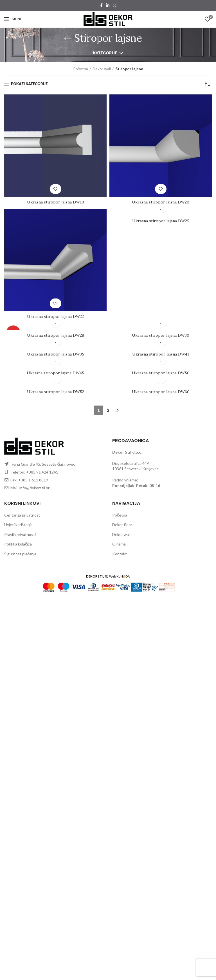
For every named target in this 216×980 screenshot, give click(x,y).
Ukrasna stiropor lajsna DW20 (161, 202)
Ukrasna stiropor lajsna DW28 (56, 335)
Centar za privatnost (22, 515)
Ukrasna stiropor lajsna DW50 (161, 373)
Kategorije (105, 53)
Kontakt (120, 554)
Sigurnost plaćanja (20, 554)
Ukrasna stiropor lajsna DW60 (161, 392)
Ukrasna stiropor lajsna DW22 (55, 316)
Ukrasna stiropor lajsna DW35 (56, 354)
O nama (119, 544)
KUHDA (123, 576)
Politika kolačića (18, 544)
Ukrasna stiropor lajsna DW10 (56, 202)
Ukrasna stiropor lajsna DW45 (55, 373)
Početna (81, 69)
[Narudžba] (208, 84)
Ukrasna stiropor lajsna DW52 (56, 392)
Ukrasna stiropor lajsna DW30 (161, 335)
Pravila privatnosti (20, 534)
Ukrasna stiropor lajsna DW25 (161, 221)
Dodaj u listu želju (56, 189)
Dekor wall (102, 69)
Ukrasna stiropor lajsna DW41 (161, 354)
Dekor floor (122, 525)
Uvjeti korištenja (18, 525)
